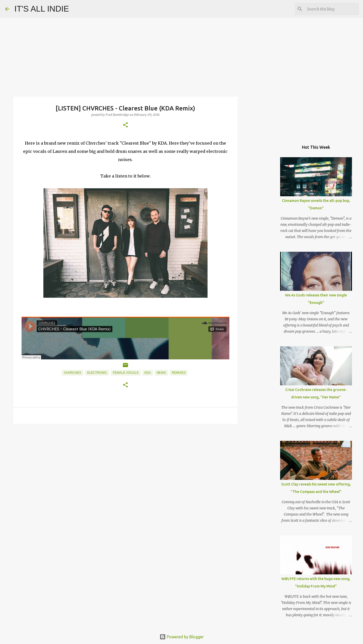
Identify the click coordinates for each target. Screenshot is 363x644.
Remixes (179, 373)
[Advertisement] (125, 468)
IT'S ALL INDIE (42, 9)
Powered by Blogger (182, 637)
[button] (125, 125)
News (161, 373)
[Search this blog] (332, 9)
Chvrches (72, 373)
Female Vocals (126, 373)
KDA (148, 373)
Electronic (97, 373)
